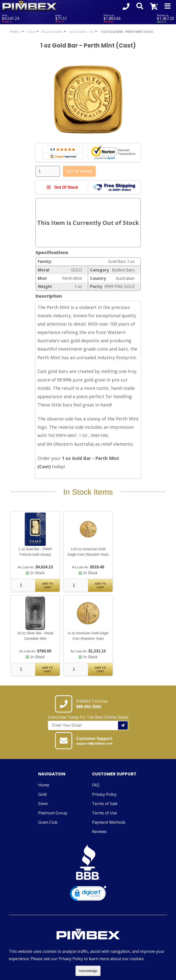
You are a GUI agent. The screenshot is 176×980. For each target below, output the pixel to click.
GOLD (31, 32)
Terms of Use (105, 813)
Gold (42, 795)
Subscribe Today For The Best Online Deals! (88, 723)
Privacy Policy (104, 795)
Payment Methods (109, 822)
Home (44, 785)
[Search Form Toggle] (140, 6)
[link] (88, 895)
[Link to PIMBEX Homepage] (88, 935)
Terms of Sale (105, 804)
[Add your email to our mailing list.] (123, 726)
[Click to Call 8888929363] (126, 6)
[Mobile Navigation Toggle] (168, 6)
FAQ (96, 785)
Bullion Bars (52, 32)
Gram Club (48, 822)
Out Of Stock (79, 171)
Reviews (99, 832)
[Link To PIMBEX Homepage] (30, 6)
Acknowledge (88, 971)
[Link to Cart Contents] (154, 6)
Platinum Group (53, 813)
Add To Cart (47, 585)
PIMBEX (15, 32)
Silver (43, 804)
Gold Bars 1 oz (81, 32)
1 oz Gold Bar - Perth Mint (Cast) (127, 32)
